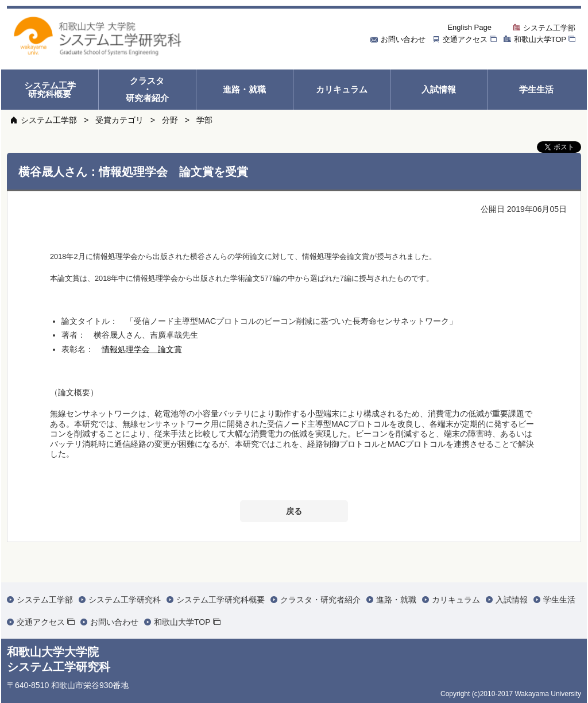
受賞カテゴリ (119, 120)
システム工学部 (49, 120)
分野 (170, 120)
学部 (204, 120)
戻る (294, 511)
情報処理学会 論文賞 (142, 349)
